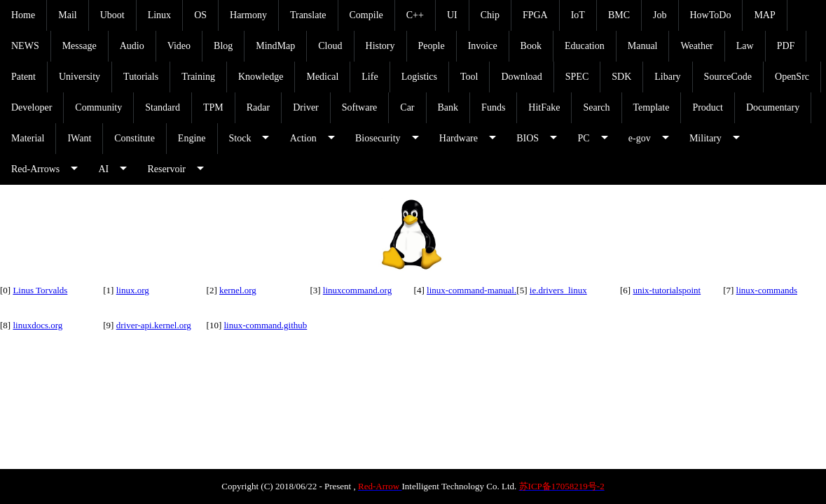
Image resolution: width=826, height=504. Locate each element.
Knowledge (261, 77)
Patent (23, 77)
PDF (786, 46)
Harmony (248, 15)
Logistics (419, 77)
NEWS (25, 46)
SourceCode (728, 77)
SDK (621, 77)
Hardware (459, 138)
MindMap (275, 46)
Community (98, 107)
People (432, 46)
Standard (163, 107)
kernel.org (238, 290)
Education (585, 46)
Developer (32, 107)
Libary (667, 77)
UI (452, 15)
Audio (132, 46)
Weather (696, 46)
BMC (619, 15)
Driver (306, 107)
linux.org (133, 290)
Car (407, 107)
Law (745, 46)
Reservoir (167, 169)
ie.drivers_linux (558, 290)
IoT (578, 15)
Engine (192, 138)
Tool (469, 77)
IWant (79, 138)
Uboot (112, 15)
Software (360, 107)
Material (28, 138)
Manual (643, 46)
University (80, 77)
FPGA (535, 15)
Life (370, 77)
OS (200, 15)
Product (708, 107)
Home (23, 15)
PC (583, 138)
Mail (67, 15)
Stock (240, 138)
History (380, 46)
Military (705, 138)
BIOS (528, 138)
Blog (223, 46)
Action (303, 138)
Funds (493, 107)
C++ (415, 15)
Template (652, 107)
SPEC (577, 77)
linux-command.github (265, 325)
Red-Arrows (35, 169)
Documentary (773, 107)
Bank (448, 107)
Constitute (135, 138)
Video (179, 46)
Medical (322, 77)
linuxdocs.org (37, 325)
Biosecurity (378, 138)
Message (80, 46)
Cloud (330, 46)
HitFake (544, 107)
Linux (159, 15)
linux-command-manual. (471, 290)
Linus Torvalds (40, 290)
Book (531, 46)
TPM (213, 107)
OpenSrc (792, 77)
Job (660, 15)
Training (198, 77)
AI (103, 169)
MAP (764, 15)
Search (596, 107)
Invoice (483, 46)
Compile (366, 15)
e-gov (640, 138)
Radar (258, 107)
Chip (490, 15)
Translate (308, 15)
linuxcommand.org (357, 290)
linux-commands (767, 290)
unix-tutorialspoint (667, 290)
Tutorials (141, 77)
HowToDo (711, 15)
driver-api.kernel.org (154, 325)
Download (521, 77)
